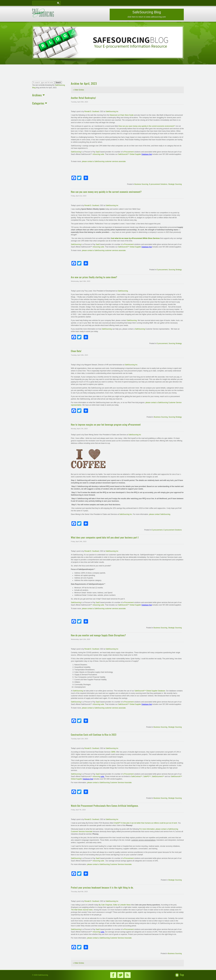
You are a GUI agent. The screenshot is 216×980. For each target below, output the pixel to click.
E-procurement (162, 270)
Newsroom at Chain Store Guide (122, 115)
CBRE (113, 752)
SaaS (98, 152)
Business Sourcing (141, 184)
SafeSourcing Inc (112, 111)
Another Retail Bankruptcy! (83, 98)
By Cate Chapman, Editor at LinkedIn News (115, 905)
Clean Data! (76, 351)
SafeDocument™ (158, 776)
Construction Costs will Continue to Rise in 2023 (94, 735)
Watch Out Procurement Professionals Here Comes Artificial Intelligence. (105, 806)
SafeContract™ (137, 776)
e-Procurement (128, 152)
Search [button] (58, 83)
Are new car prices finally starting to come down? (94, 277)
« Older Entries (79, 90)
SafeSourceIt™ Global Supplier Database (150, 691)
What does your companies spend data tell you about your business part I (105, 537)
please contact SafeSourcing (160, 514)
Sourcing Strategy (175, 270)
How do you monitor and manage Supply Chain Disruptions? (98, 635)
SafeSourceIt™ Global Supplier (130, 154)
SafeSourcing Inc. (131, 365)
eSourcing (97, 776)
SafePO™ (147, 776)
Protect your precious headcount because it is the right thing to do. (102, 888)
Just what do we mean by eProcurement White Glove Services (135, 238)
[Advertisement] (108, 73)
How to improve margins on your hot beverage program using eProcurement (108, 425)
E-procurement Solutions (158, 184)
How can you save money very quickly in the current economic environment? (147, 126)
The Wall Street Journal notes (82, 910)
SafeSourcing (76, 152)
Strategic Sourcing (175, 184)
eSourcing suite (98, 154)
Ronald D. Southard (92, 111)
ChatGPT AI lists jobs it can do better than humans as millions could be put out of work (145, 823)
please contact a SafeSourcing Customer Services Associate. (110, 783)
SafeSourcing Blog (147, 14)
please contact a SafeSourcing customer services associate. (104, 161)
